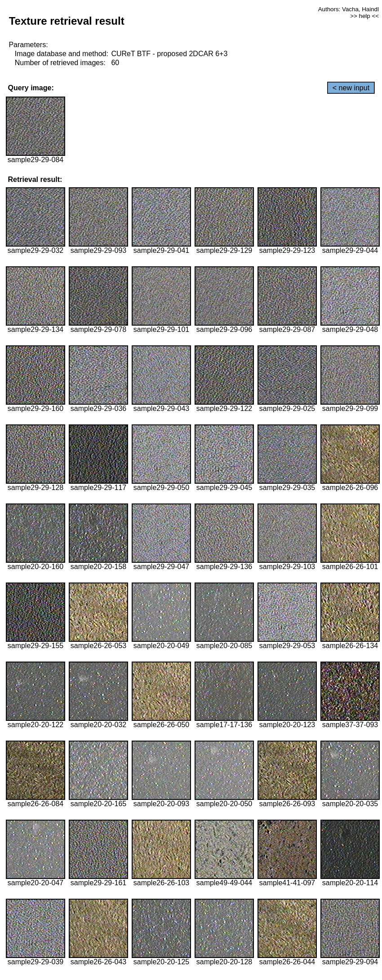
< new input (351, 88)
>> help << (364, 16)
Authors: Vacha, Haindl (349, 9)
